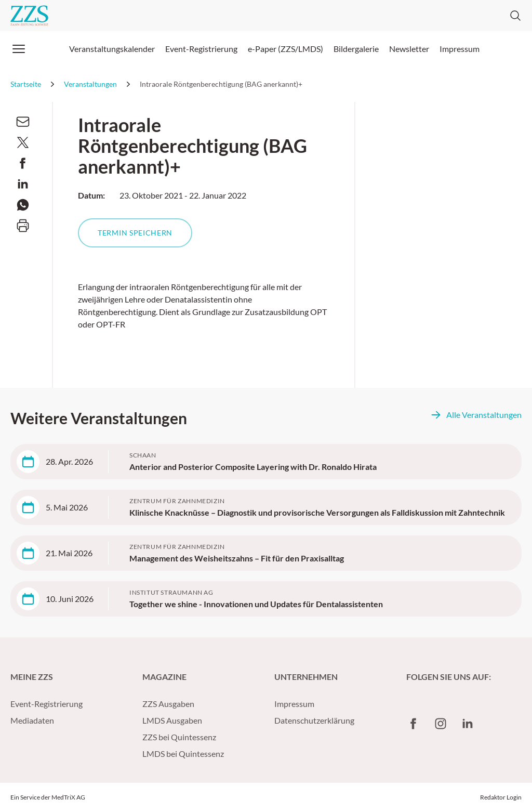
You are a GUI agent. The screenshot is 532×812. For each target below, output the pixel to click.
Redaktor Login (501, 797)
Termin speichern (135, 233)
